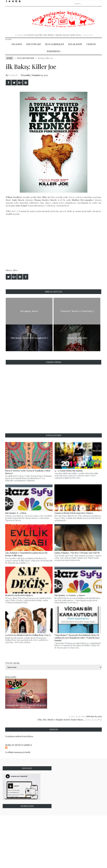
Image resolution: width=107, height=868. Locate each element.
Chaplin (91, 44)
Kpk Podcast (34, 44)
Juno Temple (22, 206)
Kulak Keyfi (75, 44)
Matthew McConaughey (83, 200)
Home (10, 58)
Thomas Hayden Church (45, 200)
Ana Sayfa (17, 44)
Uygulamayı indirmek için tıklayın (19, 736)
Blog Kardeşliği (55, 44)
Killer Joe (46, 197)
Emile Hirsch (18, 200)
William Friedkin (26, 58)
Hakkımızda (54, 51)
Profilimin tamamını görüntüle (18, 752)
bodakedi (13, 75)
